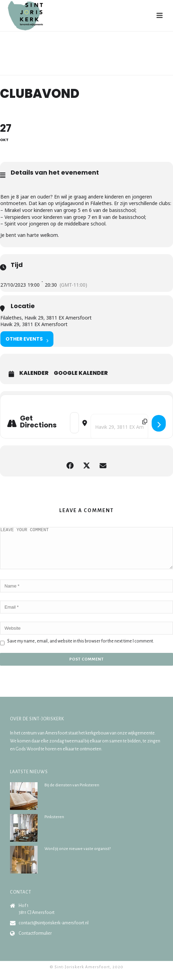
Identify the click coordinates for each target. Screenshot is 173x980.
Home (63, 70)
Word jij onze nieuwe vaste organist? (78, 857)
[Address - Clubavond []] (74, 423)
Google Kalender (81, 373)
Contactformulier (35, 942)
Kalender (34, 373)
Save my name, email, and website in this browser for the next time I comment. (81, 649)
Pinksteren (54, 825)
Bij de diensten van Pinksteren (72, 793)
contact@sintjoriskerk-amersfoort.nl (54, 931)
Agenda (81, 70)
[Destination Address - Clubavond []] (119, 427)
